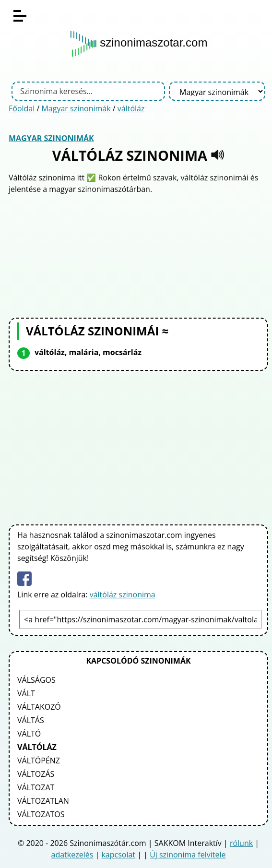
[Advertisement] (139, 255)
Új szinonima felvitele (188, 855)
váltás (31, 720)
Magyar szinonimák (76, 108)
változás (36, 774)
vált (26, 693)
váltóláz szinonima (123, 595)
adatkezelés (72, 855)
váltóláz (131, 108)
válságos (36, 680)
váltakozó (39, 707)
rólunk (241, 843)
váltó (29, 734)
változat (36, 787)
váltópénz (39, 761)
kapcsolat (118, 855)
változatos (41, 814)
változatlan (43, 801)
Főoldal (22, 108)
